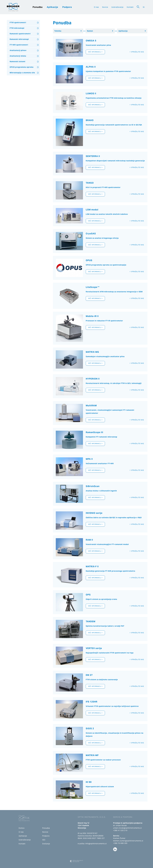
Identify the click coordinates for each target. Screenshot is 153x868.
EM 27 (89, 675)
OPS (88, 595)
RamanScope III (94, 432)
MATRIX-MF (92, 755)
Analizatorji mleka (18, 56)
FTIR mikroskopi (17, 28)
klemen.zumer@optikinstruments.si (128, 841)
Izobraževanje (117, 7)
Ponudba (38, 7)
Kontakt (130, 7)
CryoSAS (91, 234)
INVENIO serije (94, 513)
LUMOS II (91, 93)
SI (144, 7)
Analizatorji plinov (18, 50)
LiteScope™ (93, 287)
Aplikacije (52, 7)
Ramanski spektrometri (20, 34)
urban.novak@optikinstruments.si (127, 828)
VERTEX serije (94, 648)
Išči (44, 840)
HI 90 (89, 782)
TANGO (90, 183)
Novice (105, 7)
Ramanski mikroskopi (19, 39)
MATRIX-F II (92, 566)
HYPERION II (93, 379)
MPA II (89, 459)
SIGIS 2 (90, 728)
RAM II (89, 540)
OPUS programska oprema (22, 67)
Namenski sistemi (17, 62)
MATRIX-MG (92, 352)
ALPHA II (91, 67)
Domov (22, 828)
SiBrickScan (93, 486)
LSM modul (92, 210)
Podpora (67, 7)
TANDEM (91, 621)
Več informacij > (95, 52)
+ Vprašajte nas (137, 52)
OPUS (89, 260)
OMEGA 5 (91, 41)
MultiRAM (91, 405)
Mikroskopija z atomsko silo (22, 73)
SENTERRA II (93, 156)
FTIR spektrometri (18, 23)
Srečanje (46, 844)
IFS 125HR (92, 702)
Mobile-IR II (92, 316)
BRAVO (90, 120)
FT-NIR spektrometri (19, 45)
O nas (96, 7)
